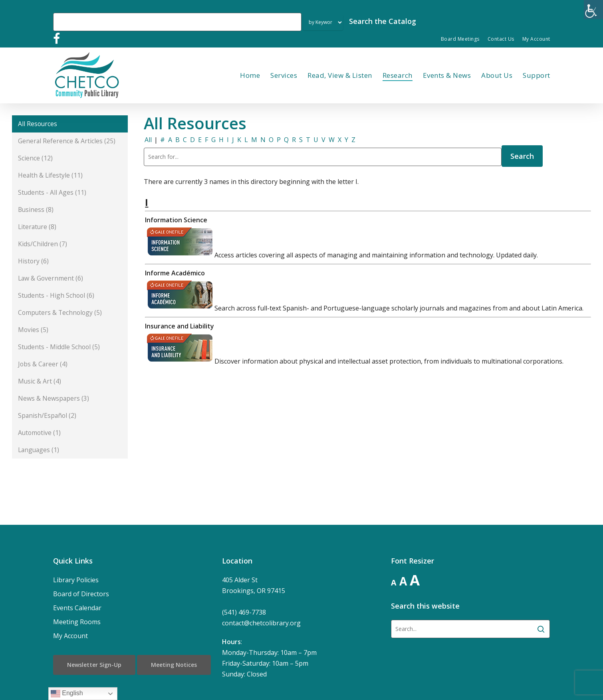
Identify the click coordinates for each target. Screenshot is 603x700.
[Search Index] (323, 23)
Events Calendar (77, 608)
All (148, 140)
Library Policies (76, 580)
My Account (70, 636)
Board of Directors (81, 594)
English (67, 694)
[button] (70, 124)
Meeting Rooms (77, 622)
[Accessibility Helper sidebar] (593, 10)
